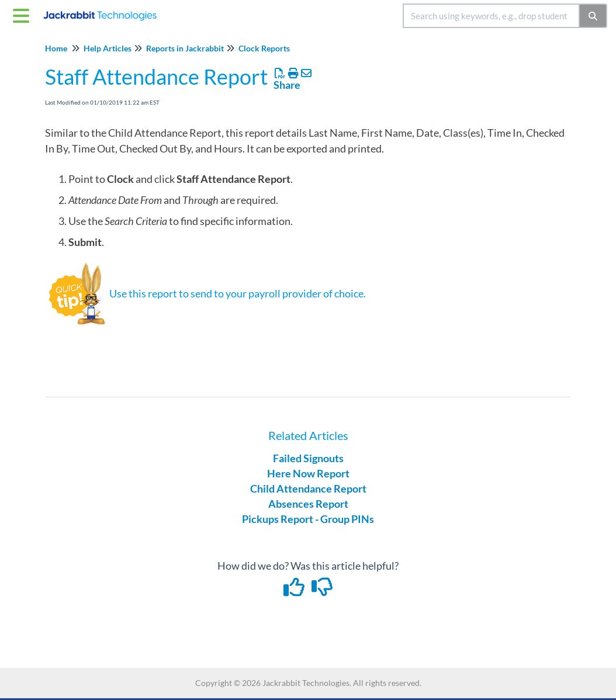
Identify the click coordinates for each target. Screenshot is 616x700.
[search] (491, 16)
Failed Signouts (308, 458)
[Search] (593, 16)
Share (287, 85)
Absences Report (308, 504)
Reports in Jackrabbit (185, 48)
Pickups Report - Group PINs (308, 519)
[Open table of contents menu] (23, 14)
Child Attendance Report (308, 488)
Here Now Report (308, 473)
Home (56, 48)
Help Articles (108, 48)
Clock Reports (264, 48)
